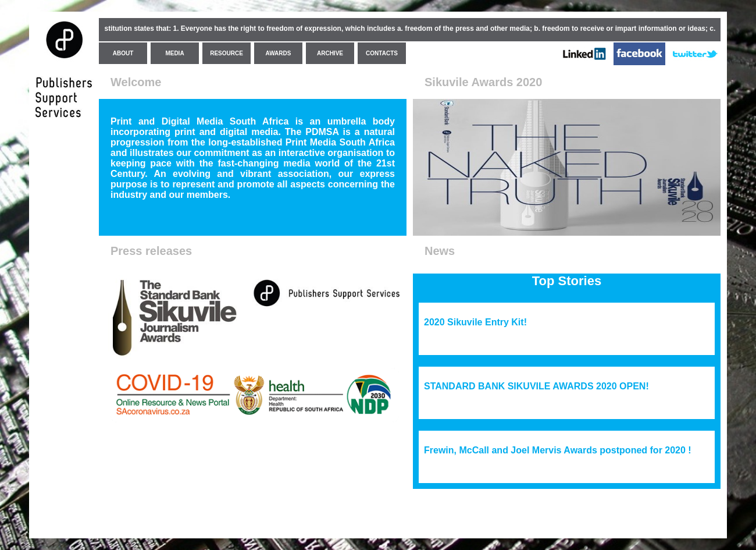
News (440, 251)
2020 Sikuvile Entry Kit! (475, 322)
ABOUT (123, 53)
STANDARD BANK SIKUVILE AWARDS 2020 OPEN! (536, 386)
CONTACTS (382, 53)
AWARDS (279, 53)
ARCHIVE (330, 53)
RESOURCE (227, 53)
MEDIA (174, 53)
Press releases (151, 251)
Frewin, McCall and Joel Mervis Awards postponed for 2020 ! (558, 450)
